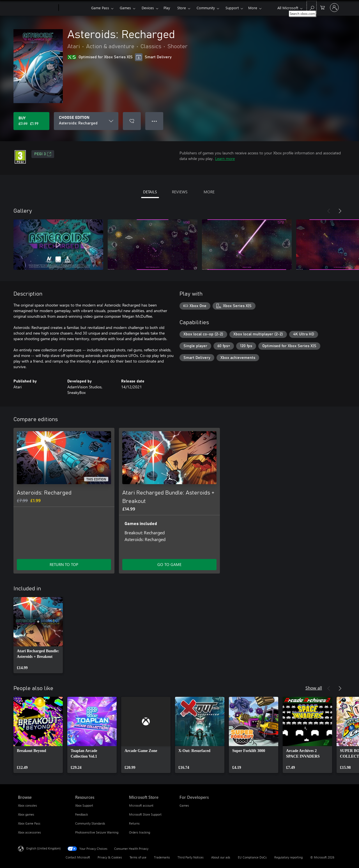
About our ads (221, 857)
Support (232, 8)
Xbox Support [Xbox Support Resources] (84, 805)
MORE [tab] (209, 192)
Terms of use (138, 857)
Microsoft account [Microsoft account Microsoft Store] (141, 805)
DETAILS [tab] (150, 192)
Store (182, 8)
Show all (314, 688)
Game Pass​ (100, 8)
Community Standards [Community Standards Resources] (90, 823)
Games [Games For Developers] (184, 805)
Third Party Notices (191, 857)
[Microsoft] (37, 8)
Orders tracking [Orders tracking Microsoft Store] (140, 832)
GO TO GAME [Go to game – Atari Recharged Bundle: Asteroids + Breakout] (169, 564)
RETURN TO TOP (64, 564)
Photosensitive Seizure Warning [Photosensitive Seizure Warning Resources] (97, 832)
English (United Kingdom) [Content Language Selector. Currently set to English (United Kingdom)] (43, 848)
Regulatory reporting (288, 857)
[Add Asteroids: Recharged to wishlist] (132, 121)
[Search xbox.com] (312, 7)
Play (167, 8)
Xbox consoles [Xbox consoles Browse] (27, 805)
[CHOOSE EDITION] (86, 121)
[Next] (340, 211)
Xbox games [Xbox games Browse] (26, 814)
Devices (148, 8)
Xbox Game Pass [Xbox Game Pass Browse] (29, 823)
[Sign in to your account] (334, 8)
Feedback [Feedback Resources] (81, 814)
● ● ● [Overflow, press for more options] (154, 121)
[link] (38, 635)
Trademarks (162, 857)
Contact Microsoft (78, 857)
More (253, 8)
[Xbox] (74, 8)
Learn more (225, 158)
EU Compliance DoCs (252, 857)
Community (206, 8)
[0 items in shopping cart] (323, 7)
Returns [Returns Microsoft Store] (134, 823)
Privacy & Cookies (110, 857)
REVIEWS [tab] (180, 192)
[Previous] (329, 211)
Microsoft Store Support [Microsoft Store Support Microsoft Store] (145, 814)
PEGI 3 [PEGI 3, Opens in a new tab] (43, 154)
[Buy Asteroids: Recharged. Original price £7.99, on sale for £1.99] (31, 121)
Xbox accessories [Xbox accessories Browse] (29, 832)
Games (125, 8)
